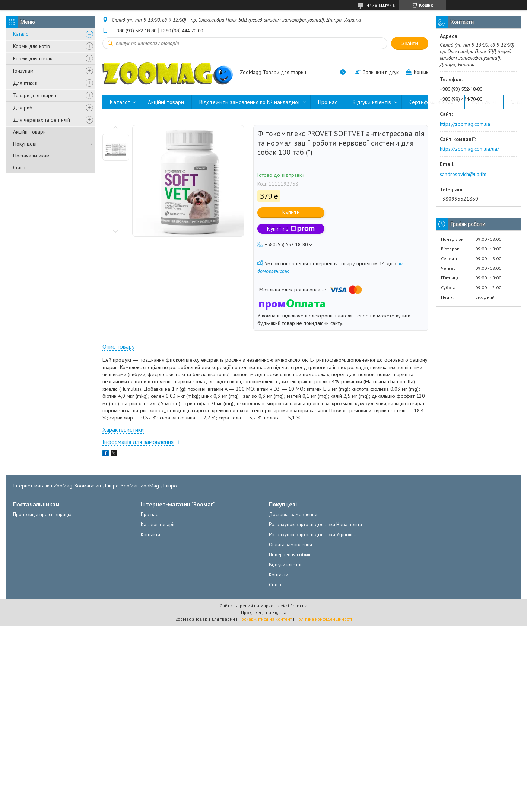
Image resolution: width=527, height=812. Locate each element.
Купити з (291, 229)
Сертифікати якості (433, 102)
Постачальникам (31, 156)
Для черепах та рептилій (42, 120)
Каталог (22, 34)
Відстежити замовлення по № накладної (250, 102)
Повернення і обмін (290, 555)
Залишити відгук (381, 72)
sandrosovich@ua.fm (463, 174)
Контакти (484, 102)
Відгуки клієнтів (372, 102)
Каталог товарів (158, 525)
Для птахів (25, 83)
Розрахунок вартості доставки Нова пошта (315, 525)
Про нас (328, 102)
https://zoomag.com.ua (465, 124)
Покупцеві (25, 144)
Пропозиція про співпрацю (42, 514)
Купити (291, 212)
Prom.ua (299, 606)
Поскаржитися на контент (265, 619)
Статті (19, 167)
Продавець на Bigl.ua (264, 612)
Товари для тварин (35, 95)
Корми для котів (31, 46)
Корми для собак (33, 58)
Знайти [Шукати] (410, 43)
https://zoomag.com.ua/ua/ (469, 149)
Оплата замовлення (291, 545)
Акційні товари (29, 132)
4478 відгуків (381, 5)
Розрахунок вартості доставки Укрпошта (313, 535)
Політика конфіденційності (324, 619)
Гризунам (23, 71)
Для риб (23, 108)
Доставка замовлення (293, 514)
